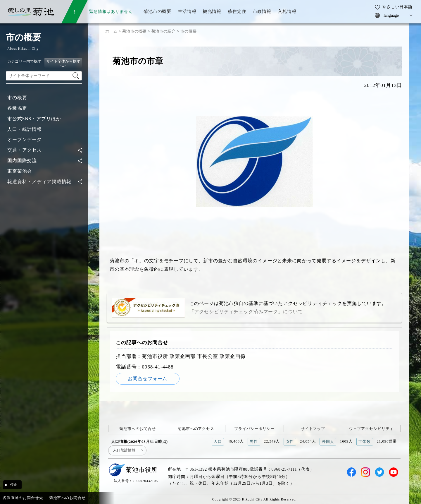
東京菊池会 (20, 171)
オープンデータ (25, 139)
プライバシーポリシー (255, 429)
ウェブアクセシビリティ (371, 429)
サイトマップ (313, 429)
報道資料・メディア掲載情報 (39, 182)
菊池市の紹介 (164, 31)
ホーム (111, 31)
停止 (14, 485)
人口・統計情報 (25, 129)
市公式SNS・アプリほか (34, 119)
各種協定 (17, 108)
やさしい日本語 (397, 7)
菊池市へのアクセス (196, 429)
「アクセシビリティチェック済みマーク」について (246, 312)
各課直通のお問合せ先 (23, 498)
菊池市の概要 (134, 31)
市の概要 (17, 98)
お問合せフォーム (147, 379)
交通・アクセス (25, 150)
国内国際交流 (22, 161)
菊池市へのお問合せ (138, 429)
